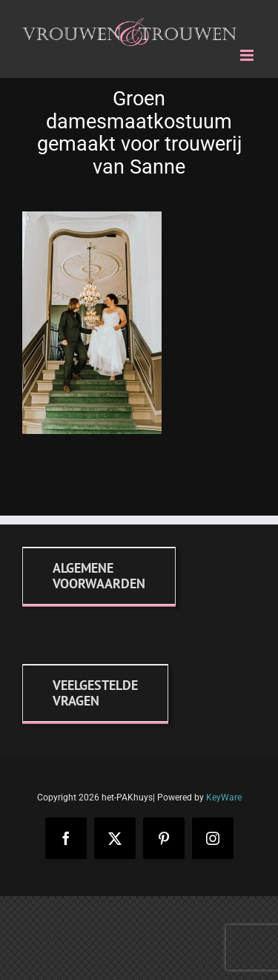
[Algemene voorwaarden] (99, 576)
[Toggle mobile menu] (248, 55)
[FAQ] (95, 693)
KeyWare (224, 798)
